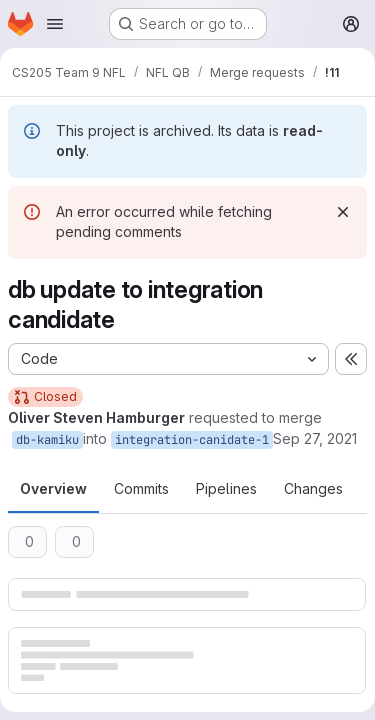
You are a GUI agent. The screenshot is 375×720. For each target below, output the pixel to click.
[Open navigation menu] (55, 24)
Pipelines (226, 488)
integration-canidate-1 (192, 440)
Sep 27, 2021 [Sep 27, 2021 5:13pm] (315, 438)
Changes (313, 488)
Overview (53, 488)
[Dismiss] (343, 212)
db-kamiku (47, 440)
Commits (141, 488)
